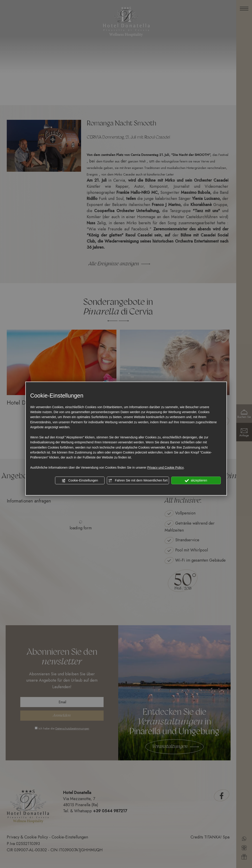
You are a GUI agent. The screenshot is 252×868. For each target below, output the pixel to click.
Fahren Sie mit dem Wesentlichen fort (138, 481)
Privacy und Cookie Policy (166, 468)
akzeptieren (196, 481)
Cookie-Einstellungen (80, 481)
